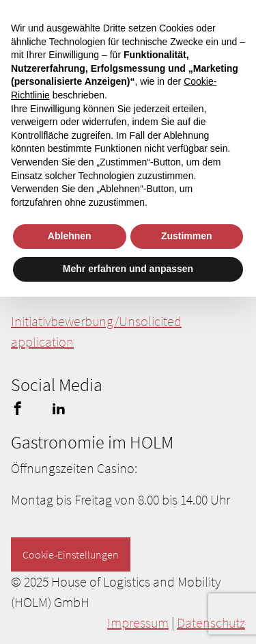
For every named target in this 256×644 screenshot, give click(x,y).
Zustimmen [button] (187, 236)
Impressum (138, 622)
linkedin (59, 408)
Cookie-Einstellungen (71, 554)
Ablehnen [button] (70, 236)
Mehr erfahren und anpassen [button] (128, 269)
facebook (18, 408)
